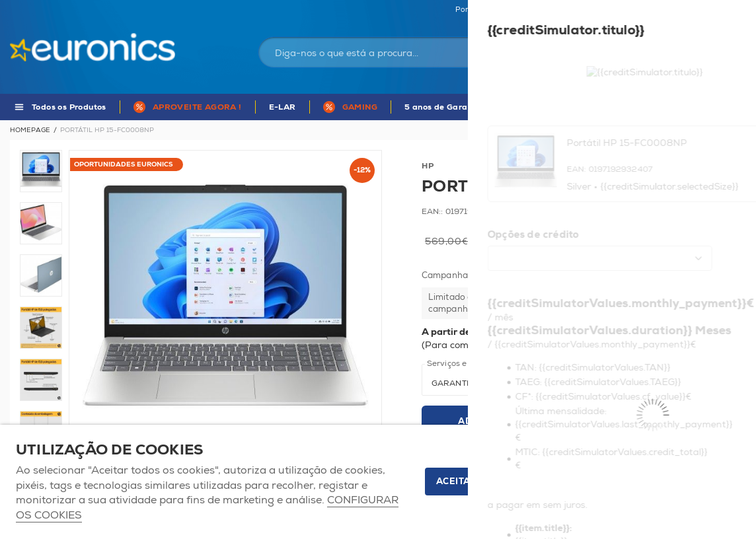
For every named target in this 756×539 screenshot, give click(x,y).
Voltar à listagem (711, 130)
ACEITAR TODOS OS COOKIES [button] (505, 482)
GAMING (360, 107)
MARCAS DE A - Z (666, 107)
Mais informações (683, 345)
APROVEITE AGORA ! (197, 107)
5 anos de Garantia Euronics (463, 107)
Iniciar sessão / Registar (586, 42)
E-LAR (283, 107)
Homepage (30, 130)
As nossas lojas (599, 10)
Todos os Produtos (69, 107)
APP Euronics (575, 107)
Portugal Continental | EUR (504, 10)
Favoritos (662, 10)
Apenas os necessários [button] (666, 482)
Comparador (723, 10)
